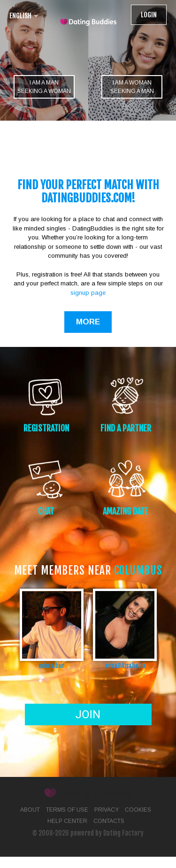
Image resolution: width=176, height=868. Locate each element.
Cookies (138, 810)
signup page (88, 293)
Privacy (107, 810)
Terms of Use (67, 810)
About (30, 810)
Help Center (67, 821)
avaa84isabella (125, 665)
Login (149, 15)
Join (88, 714)
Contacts (109, 821)
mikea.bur (52, 665)
